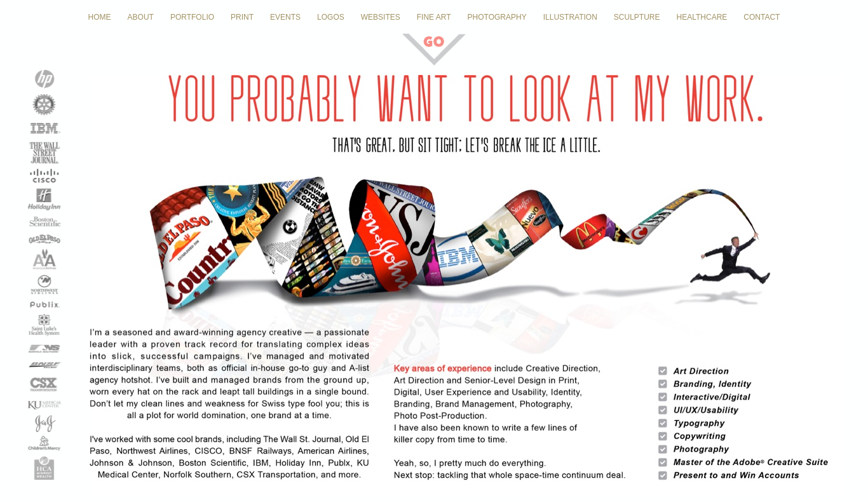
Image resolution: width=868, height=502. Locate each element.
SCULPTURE (637, 17)
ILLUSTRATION (570, 17)
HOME (100, 17)
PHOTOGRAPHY (497, 17)
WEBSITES (381, 17)
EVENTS (285, 17)
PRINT (242, 17)
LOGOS (331, 17)
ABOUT (141, 17)
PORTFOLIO (192, 17)
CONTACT (762, 17)
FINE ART (434, 17)
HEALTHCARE (702, 17)
